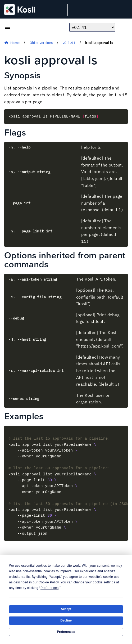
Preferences (66, 632)
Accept (66, 609)
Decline (66, 620)
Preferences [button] (49, 588)
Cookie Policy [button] (49, 582)
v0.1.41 (69, 43)
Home (15, 43)
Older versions (41, 43)
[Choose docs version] (92, 27)
